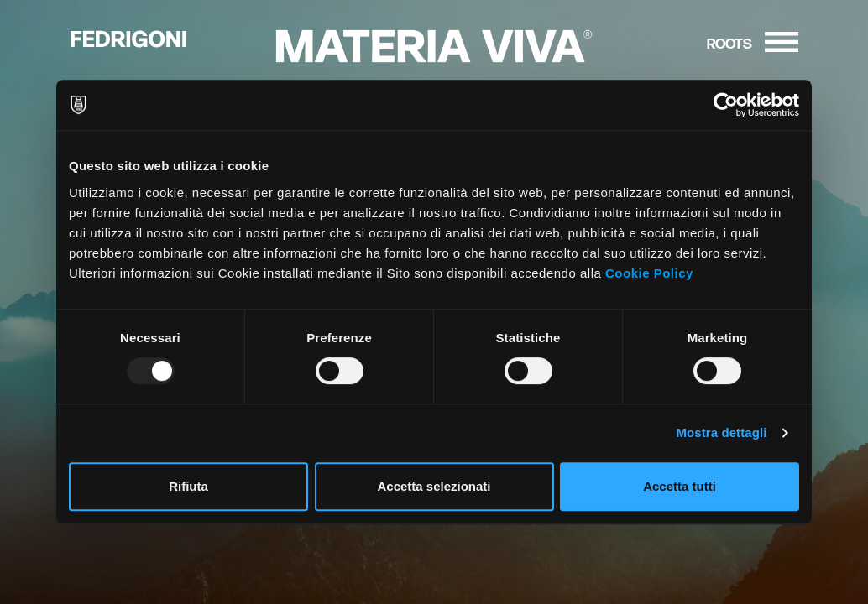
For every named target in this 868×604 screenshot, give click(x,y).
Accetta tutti (680, 486)
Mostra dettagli (721, 432)
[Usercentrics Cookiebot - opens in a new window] (726, 105)
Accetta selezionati (434, 486)
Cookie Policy (649, 273)
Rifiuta (188, 486)
